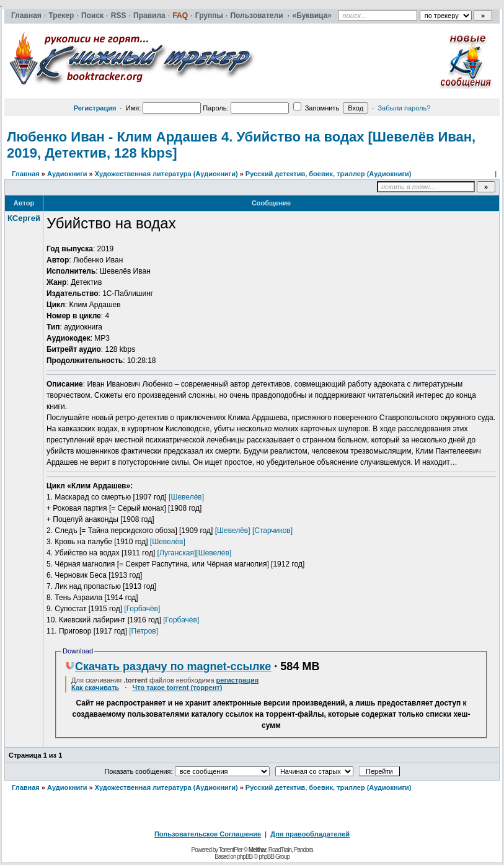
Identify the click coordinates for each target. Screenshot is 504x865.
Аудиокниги (67, 174)
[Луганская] (177, 553)
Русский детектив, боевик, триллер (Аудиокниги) (329, 174)
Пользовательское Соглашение (208, 834)
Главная (26, 174)
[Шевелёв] (186, 497)
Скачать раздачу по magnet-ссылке (168, 666)
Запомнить (316, 108)
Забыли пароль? (404, 108)
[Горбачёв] (142, 609)
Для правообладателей (310, 834)
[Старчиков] (272, 531)
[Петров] (144, 631)
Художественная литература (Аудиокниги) (166, 174)
